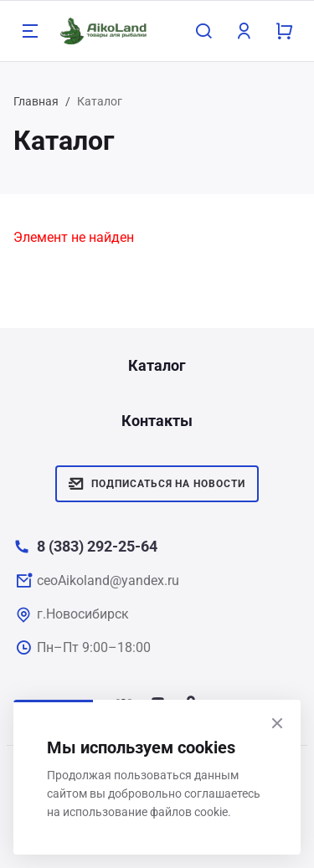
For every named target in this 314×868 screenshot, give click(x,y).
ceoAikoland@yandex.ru (108, 580)
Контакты (157, 421)
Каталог (157, 365)
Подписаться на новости (157, 484)
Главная (36, 101)
